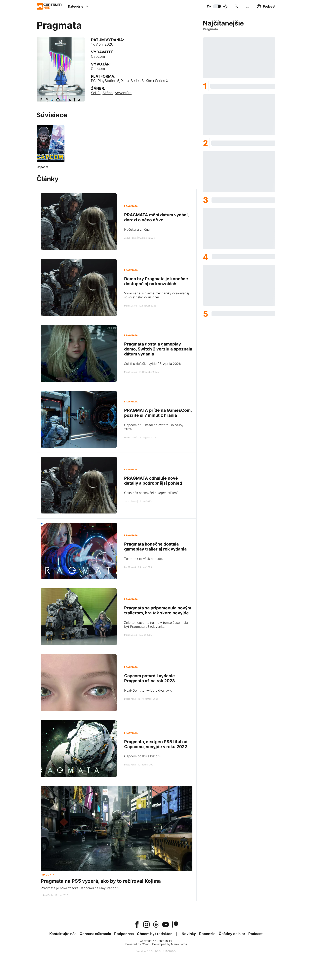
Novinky (189, 934)
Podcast (255, 934)
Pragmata (131, 206)
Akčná (108, 93)
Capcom (98, 56)
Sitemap (170, 951)
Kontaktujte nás (63, 934)
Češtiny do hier (232, 934)
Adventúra (123, 93)
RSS (158, 951)
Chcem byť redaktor (154, 934)
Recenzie (207, 934)
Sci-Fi (96, 93)
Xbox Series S (132, 81)
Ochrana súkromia (95, 934)
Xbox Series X (157, 81)
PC (93, 81)
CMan (146, 944)
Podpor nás (124, 934)
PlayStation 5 (108, 81)
